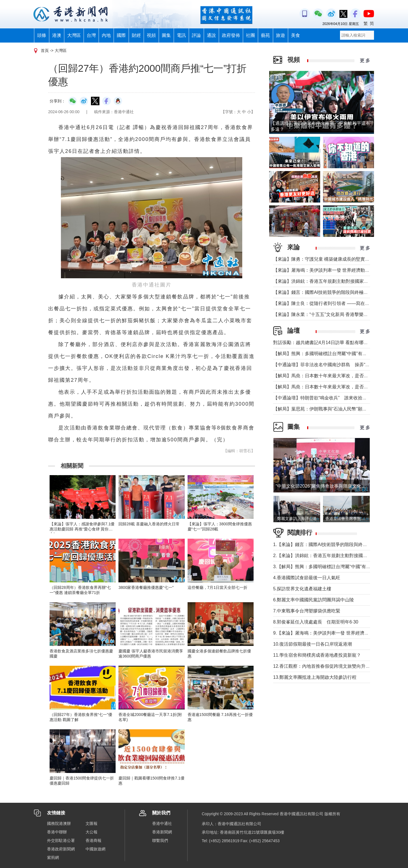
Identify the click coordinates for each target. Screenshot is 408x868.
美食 (296, 35)
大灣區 (74, 35)
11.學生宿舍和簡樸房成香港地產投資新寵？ (317, 655)
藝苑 (265, 35)
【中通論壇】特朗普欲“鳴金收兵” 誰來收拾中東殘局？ (329, 398)
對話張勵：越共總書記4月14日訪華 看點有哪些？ (323, 343)
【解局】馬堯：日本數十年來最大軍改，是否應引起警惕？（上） (339, 387)
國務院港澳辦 (59, 823)
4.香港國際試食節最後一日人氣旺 (307, 578)
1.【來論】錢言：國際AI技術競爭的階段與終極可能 (325, 544)
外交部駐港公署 (61, 840)
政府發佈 (231, 35)
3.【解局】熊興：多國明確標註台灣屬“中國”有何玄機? (328, 567)
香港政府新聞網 (61, 849)
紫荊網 (53, 858)
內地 (106, 35)
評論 (196, 35)
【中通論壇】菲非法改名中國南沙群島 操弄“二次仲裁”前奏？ (336, 365)
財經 (136, 35)
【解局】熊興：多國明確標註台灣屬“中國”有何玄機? (326, 354)
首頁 (45, 50)
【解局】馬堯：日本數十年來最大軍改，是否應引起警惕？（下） (339, 376)
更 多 (365, 61)
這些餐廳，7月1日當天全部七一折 (218, 587)
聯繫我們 (160, 840)
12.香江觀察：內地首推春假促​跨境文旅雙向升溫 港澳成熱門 (334, 666)
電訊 (181, 35)
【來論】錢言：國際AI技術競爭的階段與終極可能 (323, 292)
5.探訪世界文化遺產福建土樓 (302, 589)
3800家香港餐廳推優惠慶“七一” (146, 587)
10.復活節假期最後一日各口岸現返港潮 (313, 644)
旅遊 (280, 35)
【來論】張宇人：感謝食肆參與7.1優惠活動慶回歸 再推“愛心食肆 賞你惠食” (82, 529)
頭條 (42, 35)
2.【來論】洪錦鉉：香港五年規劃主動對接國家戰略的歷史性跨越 (338, 556)
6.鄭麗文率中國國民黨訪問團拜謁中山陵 (314, 600)
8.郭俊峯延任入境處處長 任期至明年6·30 (316, 622)
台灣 (91, 35)
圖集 (166, 35)
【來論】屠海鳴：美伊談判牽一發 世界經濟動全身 (324, 270)
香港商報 (93, 840)
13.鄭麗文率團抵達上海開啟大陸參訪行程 (315, 677)
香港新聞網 (162, 832)
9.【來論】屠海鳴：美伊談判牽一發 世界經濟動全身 (326, 633)
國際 (121, 35)
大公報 (92, 832)
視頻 (151, 35)
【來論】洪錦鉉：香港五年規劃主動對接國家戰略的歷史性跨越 (337, 281)
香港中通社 (162, 823)
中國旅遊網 (95, 849)
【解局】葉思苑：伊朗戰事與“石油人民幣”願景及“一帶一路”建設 (337, 409)
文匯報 (92, 823)
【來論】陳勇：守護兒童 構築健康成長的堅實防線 (324, 259)
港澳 (57, 35)
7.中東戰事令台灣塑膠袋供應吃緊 (307, 611)
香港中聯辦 (57, 832)
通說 (211, 35)
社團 (250, 35)
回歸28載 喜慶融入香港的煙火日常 (149, 524)
